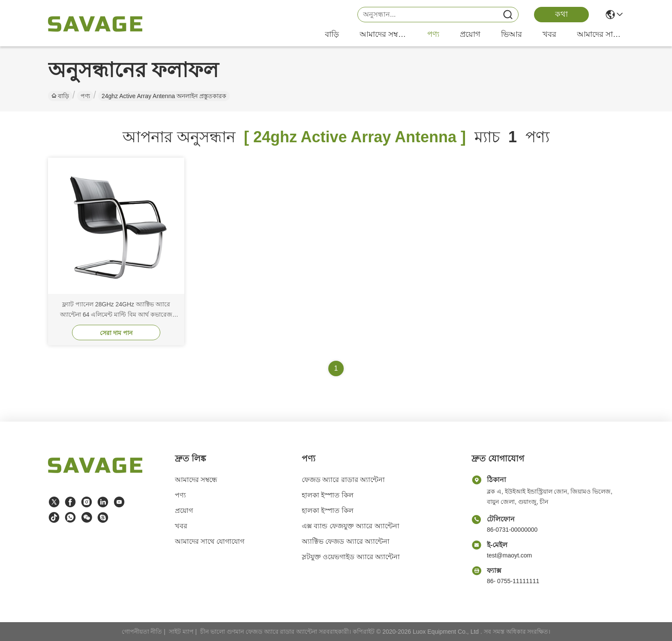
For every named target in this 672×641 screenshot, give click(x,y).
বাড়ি (332, 34)
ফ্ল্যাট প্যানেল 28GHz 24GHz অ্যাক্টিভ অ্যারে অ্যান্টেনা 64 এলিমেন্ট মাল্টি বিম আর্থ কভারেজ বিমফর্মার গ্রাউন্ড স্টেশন (116, 315)
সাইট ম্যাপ (181, 632)
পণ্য (433, 34)
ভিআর (511, 34)
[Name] (508, 15)
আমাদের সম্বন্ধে (383, 34)
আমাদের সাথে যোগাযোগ (600, 34)
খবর (549, 34)
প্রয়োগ (470, 34)
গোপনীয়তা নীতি (142, 632)
